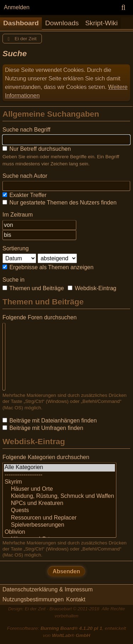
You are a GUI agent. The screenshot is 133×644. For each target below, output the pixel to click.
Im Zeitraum (18, 215)
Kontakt (76, 599)
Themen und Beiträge (33, 288)
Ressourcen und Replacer (59, 518)
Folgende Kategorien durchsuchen (46, 457)
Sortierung (16, 248)
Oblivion (59, 532)
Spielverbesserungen (59, 525)
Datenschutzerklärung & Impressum (48, 589)
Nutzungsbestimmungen (33, 599)
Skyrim (59, 482)
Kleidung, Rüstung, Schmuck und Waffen (59, 496)
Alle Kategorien (59, 468)
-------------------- (59, 475)
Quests (59, 511)
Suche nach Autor (25, 176)
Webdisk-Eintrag (92, 288)
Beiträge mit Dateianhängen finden (50, 421)
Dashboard (21, 23)
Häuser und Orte (59, 489)
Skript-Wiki (101, 23)
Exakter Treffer (24, 195)
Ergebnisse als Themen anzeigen (48, 267)
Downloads (62, 23)
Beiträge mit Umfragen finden (43, 428)
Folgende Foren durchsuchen (40, 317)
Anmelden (17, 7)
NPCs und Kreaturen (59, 504)
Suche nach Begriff (26, 130)
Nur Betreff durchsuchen (37, 149)
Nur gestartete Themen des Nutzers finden (60, 203)
